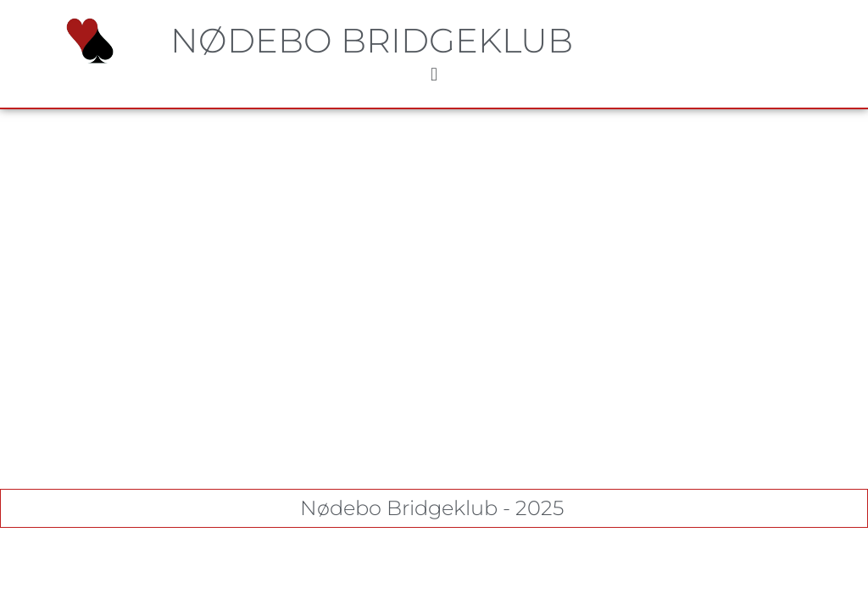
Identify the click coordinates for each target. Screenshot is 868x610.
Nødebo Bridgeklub (372, 40)
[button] (434, 75)
